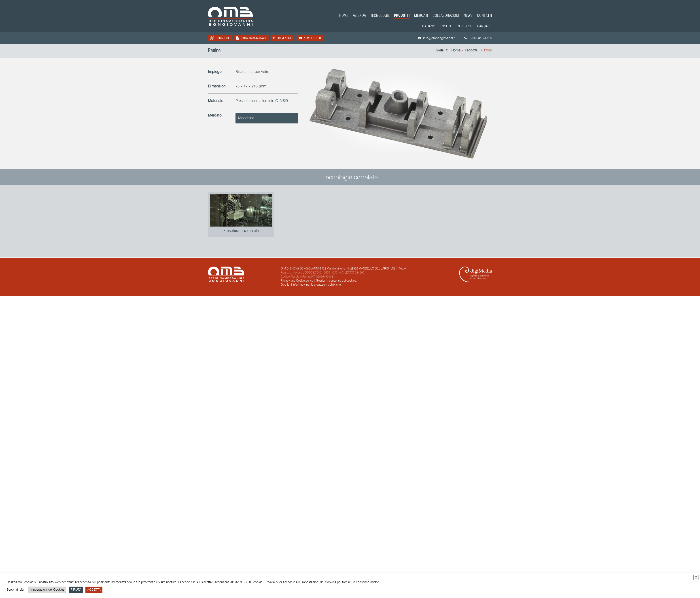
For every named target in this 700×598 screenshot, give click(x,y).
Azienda (359, 16)
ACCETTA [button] (94, 590)
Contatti (485, 16)
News (468, 16)
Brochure (220, 38)
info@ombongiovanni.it (437, 38)
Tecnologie (380, 16)
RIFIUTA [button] (76, 590)
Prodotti (402, 16)
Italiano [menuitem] (429, 26)
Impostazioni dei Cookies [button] (47, 590)
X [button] (696, 578)
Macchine (246, 118)
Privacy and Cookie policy (297, 281)
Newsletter (310, 38)
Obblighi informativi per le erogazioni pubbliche (311, 285)
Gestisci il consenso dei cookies (336, 281)
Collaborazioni (446, 16)
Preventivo (283, 38)
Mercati (421, 16)
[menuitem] (429, 27)
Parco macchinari (251, 38)
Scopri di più (15, 590)
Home (344, 16)
